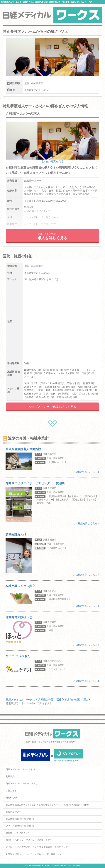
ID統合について (13, 812)
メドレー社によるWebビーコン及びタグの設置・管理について (37, 847)
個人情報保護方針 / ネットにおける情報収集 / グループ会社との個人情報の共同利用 (48, 805)
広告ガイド (11, 791)
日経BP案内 (12, 798)
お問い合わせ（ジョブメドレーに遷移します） (29, 840)
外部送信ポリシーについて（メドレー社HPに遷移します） (35, 854)
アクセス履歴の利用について (20, 826)
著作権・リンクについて (18, 833)
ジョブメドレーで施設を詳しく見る (52, 407)
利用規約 (10, 776)
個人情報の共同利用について (20, 819)
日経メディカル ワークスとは (20, 769)
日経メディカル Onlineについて (21, 783)
